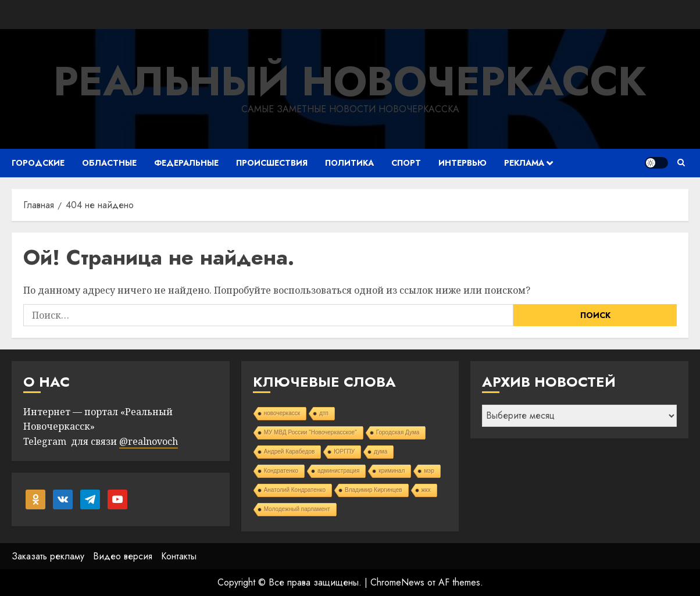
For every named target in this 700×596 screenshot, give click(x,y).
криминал (392, 471)
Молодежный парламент (297, 509)
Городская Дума (398, 432)
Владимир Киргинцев (374, 490)
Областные (109, 163)
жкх (426, 490)
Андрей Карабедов (290, 452)
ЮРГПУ (344, 452)
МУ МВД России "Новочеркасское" (310, 432)
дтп (324, 413)
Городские (38, 163)
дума (381, 452)
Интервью (462, 163)
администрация (338, 471)
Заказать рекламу (48, 556)
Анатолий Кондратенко (295, 490)
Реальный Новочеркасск (350, 81)
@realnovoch (149, 441)
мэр (429, 471)
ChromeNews (397, 582)
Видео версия (123, 556)
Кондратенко (281, 471)
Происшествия (272, 163)
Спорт (406, 163)
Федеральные (186, 163)
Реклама (524, 163)
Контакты (179, 556)
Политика (349, 163)
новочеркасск (282, 413)
